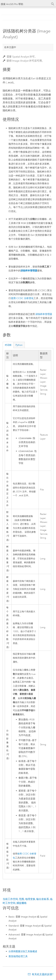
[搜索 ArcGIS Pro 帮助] (25, 4)
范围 (22, 899)
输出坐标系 (43, 899)
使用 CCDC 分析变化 (22, 298)
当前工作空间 (10, 899)
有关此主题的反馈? (43, 974)
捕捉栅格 (22, 903)
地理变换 (30, 899)
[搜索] (53, 4)
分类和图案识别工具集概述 (23, 951)
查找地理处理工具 (18, 956)
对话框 (8, 345)
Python (19, 345)
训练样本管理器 (44, 314)
